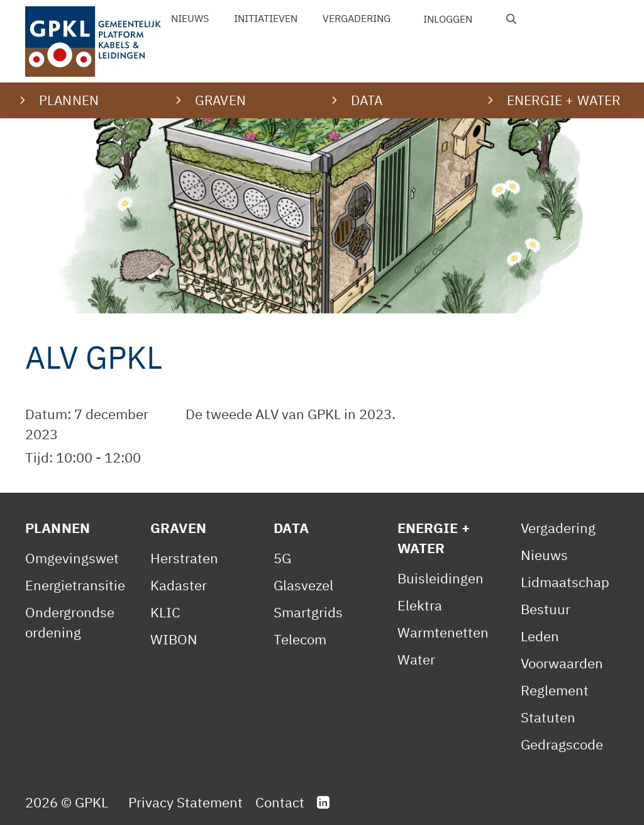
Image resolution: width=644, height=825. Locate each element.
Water (416, 659)
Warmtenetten (443, 632)
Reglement (555, 690)
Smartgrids (308, 612)
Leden (540, 636)
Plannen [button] (69, 100)
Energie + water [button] (563, 100)
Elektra (420, 605)
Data (291, 528)
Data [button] (367, 100)
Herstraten (184, 558)
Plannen (58, 528)
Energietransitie (75, 585)
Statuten (548, 717)
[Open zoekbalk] (512, 19)
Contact (280, 802)
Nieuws (190, 18)
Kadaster (179, 585)
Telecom (300, 639)
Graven (178, 528)
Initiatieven (266, 18)
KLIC (165, 612)
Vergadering (357, 18)
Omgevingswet (72, 558)
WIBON (174, 639)
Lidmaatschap (565, 582)
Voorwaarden (562, 663)
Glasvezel (303, 585)
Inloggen (448, 19)
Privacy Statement (186, 802)
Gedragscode (562, 744)
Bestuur (546, 609)
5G (282, 558)
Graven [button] (220, 100)
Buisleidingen (441, 578)
